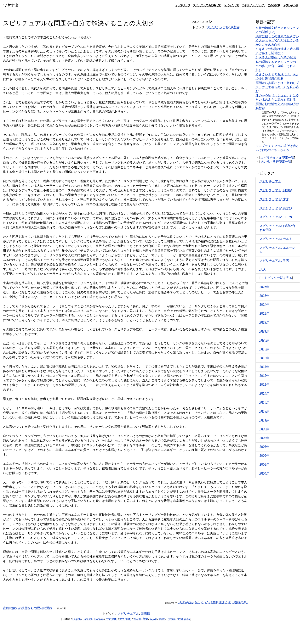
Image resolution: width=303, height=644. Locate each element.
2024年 (265, 305)
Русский (171, 619)
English (77, 619)
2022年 (265, 322)
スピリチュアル (218, 27)
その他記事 (274, 5)
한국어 (137, 619)
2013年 (265, 402)
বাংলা (162, 619)
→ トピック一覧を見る (276, 278)
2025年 (265, 296)
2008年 (265, 438)
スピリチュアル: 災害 (274, 261)
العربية (153, 619)
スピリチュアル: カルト (276, 239)
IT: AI (263, 269)
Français (99, 619)
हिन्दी (145, 619)
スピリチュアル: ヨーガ (276, 217)
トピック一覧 (231, 5)
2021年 (265, 331)
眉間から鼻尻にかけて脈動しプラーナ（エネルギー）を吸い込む (277, 87)
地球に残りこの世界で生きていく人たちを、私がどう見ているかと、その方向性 (277, 40)
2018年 (265, 358)
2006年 (265, 456)
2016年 (265, 376)
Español (87, 619)
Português (184, 619)
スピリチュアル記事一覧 (207, 5)
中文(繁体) (125, 619)
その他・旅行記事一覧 (276, 162)
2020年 (265, 340)
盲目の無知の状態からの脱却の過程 (28, 608)
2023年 (265, 314)
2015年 (265, 385)
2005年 (265, 465)
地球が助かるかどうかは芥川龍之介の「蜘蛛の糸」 (214, 602)
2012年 (265, 411)
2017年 (265, 367)
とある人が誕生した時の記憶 (276, 57)
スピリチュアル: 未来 (274, 199)
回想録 (235, 27)
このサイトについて (253, 5)
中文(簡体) (112, 619)
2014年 (265, 393)
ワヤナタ (11, 5)
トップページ (182, 5)
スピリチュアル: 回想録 (276, 190)
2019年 (265, 349)
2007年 (265, 447)
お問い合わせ (291, 5)
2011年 (265, 420)
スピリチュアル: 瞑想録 (276, 208)
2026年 (265, 287)
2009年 (265, 429)
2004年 (265, 473)
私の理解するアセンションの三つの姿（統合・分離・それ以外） (277, 66)
